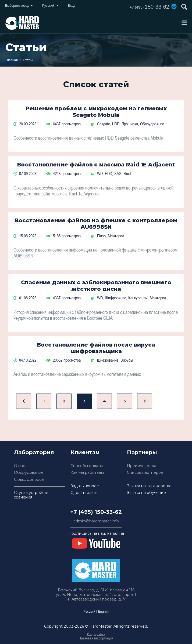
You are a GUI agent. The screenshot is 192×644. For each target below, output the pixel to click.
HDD (116, 124)
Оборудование (152, 124)
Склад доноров (29, 480)
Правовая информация (96, 638)
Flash (101, 236)
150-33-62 (149, 7)
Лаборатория (34, 452)
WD (100, 173)
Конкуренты (138, 298)
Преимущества (142, 466)
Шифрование (115, 298)
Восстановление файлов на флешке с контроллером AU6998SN (96, 224)
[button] (174, 6)
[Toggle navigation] (184, 23)
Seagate (104, 124)
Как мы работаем (87, 473)
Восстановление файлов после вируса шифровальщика (96, 348)
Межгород (116, 236)
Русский (89, 612)
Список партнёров (145, 473)
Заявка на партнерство (149, 486)
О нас (19, 466)
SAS (118, 173)
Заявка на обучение (146, 493)
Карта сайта (96, 635)
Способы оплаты (87, 466)
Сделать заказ (84, 493)
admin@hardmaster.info (96, 521)
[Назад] (24, 401)
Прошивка (130, 124)
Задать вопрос (85, 486)
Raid (127, 173)
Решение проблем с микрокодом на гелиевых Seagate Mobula (96, 112)
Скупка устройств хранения (31, 495)
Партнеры (142, 452)
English (103, 612)
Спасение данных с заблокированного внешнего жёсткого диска (96, 286)
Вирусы (127, 360)
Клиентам (85, 452)
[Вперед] (145, 401)
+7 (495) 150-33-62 (96, 512)
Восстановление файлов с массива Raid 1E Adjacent (96, 165)
